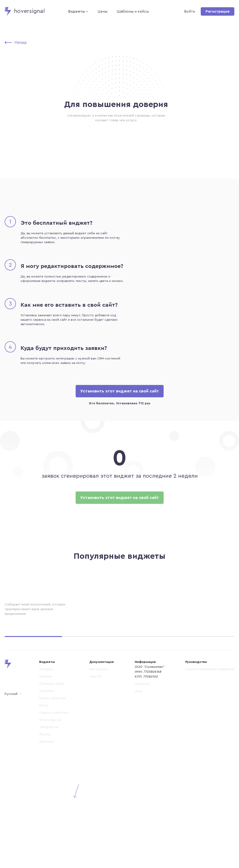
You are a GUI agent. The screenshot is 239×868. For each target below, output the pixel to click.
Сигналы (46, 778)
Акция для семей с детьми (114, 619)
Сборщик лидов (52, 785)
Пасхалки (47, 792)
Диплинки (47, 843)
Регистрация (218, 11)
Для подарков (19, 702)
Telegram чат (49, 828)
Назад (21, 42)
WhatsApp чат (51, 821)
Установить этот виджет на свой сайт (120, 391)
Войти (190, 11)
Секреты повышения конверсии (210, 770)
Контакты (142, 785)
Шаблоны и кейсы (133, 11)
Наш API (95, 778)
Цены (102, 11)
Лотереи (46, 770)
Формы (45, 836)
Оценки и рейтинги (54, 814)
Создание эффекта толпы (31, 619)
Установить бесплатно (26, 645)
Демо (56, 645)
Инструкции (98, 770)
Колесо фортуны (53, 799)
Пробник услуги (185, 619)
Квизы (44, 807)
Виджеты (76, 11)
